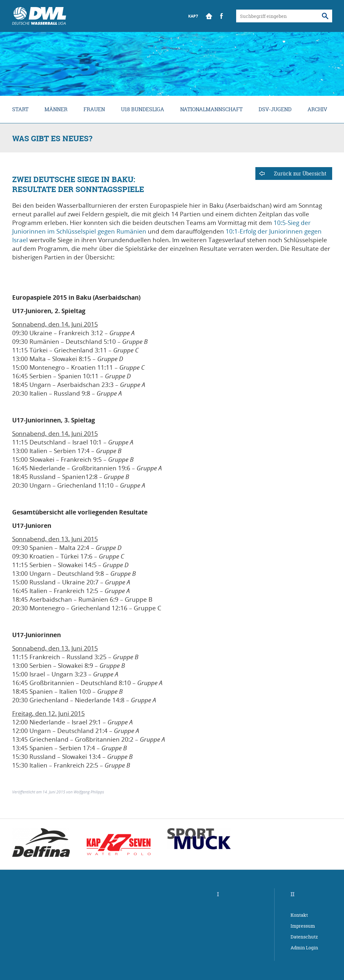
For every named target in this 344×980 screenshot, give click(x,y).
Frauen (94, 109)
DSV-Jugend (275, 109)
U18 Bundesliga (143, 109)
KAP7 (193, 16)
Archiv (317, 109)
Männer (56, 109)
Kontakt (299, 915)
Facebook (222, 16)
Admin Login (304, 948)
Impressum (303, 926)
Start (209, 16)
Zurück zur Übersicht (300, 174)
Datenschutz (304, 937)
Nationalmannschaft (211, 109)
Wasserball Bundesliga (39, 16)
